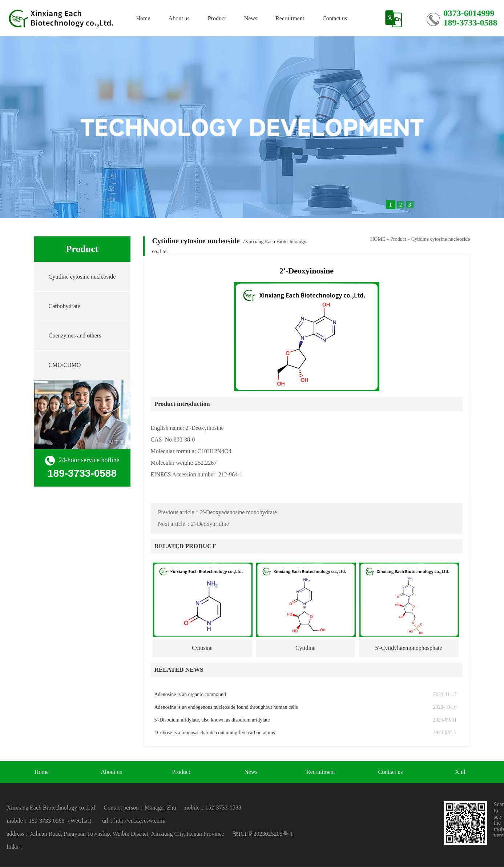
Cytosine (202, 648)
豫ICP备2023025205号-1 (263, 834)
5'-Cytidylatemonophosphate (408, 648)
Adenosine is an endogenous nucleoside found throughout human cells (226, 707)
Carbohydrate (64, 306)
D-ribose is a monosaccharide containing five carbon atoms (215, 733)
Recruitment (290, 18)
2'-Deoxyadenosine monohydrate (238, 512)
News (251, 18)
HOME (378, 239)
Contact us (335, 18)
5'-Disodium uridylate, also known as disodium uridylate (212, 720)
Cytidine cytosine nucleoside (82, 277)
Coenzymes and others (75, 335)
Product (217, 18)
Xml (460, 772)
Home (143, 18)
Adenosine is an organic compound (190, 694)
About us (179, 18)
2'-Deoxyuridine (210, 524)
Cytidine (305, 648)
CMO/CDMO (65, 365)
